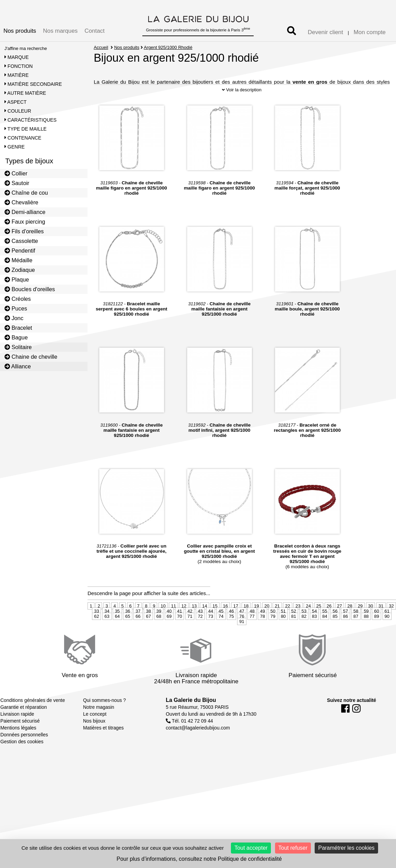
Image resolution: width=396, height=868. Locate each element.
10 (163, 619)
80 (283, 629)
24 (308, 619)
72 (200, 629)
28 (350, 619)
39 (159, 624)
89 (376, 629)
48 (252, 624)
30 (370, 619)
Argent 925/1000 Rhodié (168, 47)
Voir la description (242, 103)
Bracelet (18, 328)
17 (236, 619)
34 (107, 624)
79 (273, 629)
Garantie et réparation (24, 720)
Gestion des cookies (22, 754)
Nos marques (60, 31)
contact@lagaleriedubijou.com (198, 741)
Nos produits (20, 31)
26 (329, 619)
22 (287, 619)
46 (231, 624)
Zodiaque (20, 270)
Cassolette (21, 241)
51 (283, 624)
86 (345, 629)
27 (339, 619)
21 (277, 619)
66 (138, 629)
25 (319, 619)
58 (356, 624)
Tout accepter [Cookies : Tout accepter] (251, 848)
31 (381, 619)
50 (273, 624)
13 (194, 619)
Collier (16, 173)
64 (117, 629)
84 (325, 629)
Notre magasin (99, 720)
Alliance (18, 366)
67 (148, 629)
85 (335, 629)
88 (366, 629)
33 (97, 624)
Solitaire (18, 347)
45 (221, 624)
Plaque (17, 279)
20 (267, 619)
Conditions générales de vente (33, 713)
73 (211, 629)
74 (221, 629)
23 (298, 619)
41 (180, 624)
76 (242, 629)
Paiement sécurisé (20, 734)
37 (138, 624)
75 (231, 629)
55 (325, 624)
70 (180, 629)
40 (169, 624)
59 (366, 624)
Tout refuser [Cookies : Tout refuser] (293, 848)
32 (391, 619)
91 (242, 634)
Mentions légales (18, 741)
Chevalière (21, 202)
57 (345, 624)
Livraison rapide (17, 727)
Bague (16, 337)
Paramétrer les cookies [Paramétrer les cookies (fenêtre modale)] (346, 848)
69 (169, 629)
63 (107, 629)
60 (376, 624)
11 (173, 619)
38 (148, 624)
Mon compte (370, 32)
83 (314, 629)
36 (128, 624)
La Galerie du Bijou (191, 713)
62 (97, 629)
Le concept (95, 727)
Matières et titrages (103, 741)
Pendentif (20, 251)
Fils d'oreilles (24, 231)
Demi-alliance (25, 212)
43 (200, 624)
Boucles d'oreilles (30, 289)
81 (294, 629)
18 (246, 619)
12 (184, 619)
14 (204, 619)
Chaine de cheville (31, 357)
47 (242, 624)
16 (225, 619)
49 (262, 624)
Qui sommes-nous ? (104, 713)
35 (117, 624)
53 (304, 624)
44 (211, 624)
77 (252, 629)
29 (360, 619)
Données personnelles (24, 747)
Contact (94, 31)
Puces (16, 308)
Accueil (101, 47)
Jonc (14, 318)
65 (128, 629)
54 (314, 624)
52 (294, 624)
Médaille (18, 260)
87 (356, 629)
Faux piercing (25, 222)
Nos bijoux (94, 734)
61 (387, 624)
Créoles (18, 299)
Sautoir (17, 183)
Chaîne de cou (26, 193)
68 (159, 629)
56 (335, 624)
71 (190, 629)
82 (304, 629)
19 (256, 619)
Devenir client (325, 32)
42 (190, 624)
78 (262, 629)
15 (215, 619)
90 (387, 629)
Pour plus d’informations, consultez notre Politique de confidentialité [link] (199, 859)
